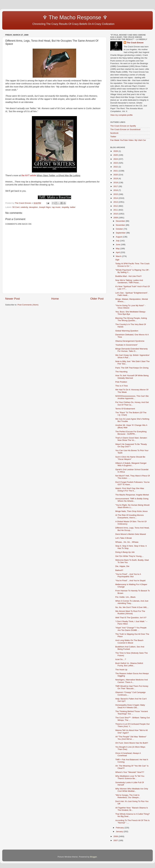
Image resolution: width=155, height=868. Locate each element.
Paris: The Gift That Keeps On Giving (132, 368)
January (120, 831)
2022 (116, 167)
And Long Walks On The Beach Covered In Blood (129, 641)
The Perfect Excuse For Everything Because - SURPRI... (131, 433)
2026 (116, 151)
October (120, 229)
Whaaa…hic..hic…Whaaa (127, 542)
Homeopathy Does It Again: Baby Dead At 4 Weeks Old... (130, 706)
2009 (116, 218)
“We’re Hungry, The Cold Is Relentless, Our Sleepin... (128, 796)
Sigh (117, 260)
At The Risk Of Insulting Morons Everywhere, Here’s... (130, 516)
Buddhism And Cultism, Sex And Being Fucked (130, 648)
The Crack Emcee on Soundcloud (125, 129)
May (118, 249)
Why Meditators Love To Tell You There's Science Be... (130, 777)
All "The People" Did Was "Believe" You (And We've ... (131, 738)
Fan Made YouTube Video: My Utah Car (128, 140)
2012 (116, 206)
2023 (116, 163)
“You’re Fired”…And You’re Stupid (130, 581)
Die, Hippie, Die (122, 566)
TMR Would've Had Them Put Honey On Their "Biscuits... (132, 687)
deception (33, 207)
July (118, 241)
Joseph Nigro (45, 207)
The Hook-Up (121, 670)
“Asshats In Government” (127, 345)
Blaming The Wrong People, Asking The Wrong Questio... (131, 319)
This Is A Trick (122, 386)
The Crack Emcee (135, 43)
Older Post (97, 299)
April (118, 252)
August (119, 237)
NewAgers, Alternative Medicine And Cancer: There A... (132, 681)
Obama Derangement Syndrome (130, 341)
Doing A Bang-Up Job (125, 552)
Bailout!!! (119, 570)
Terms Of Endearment (125, 409)
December (121, 221)
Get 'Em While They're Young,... (130, 556)
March (119, 256)
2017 (116, 186)
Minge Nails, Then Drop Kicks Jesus (132, 511)
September (121, 233)
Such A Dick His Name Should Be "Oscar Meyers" (130, 458)
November (121, 225)
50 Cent (16, 207)
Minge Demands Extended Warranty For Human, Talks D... (132, 350)
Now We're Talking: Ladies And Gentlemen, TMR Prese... (129, 281)
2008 (116, 836)
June (118, 245)
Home (55, 299)
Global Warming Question (127, 331)
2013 (116, 202)
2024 (116, 159)
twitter (73, 207)
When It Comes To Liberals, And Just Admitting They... (132, 602)
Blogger (93, 857)
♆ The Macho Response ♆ (57, 17)
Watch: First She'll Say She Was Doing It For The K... (130, 490)
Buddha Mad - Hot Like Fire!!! (128, 276)
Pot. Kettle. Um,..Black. (126, 597)
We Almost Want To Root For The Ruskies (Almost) (130, 612)
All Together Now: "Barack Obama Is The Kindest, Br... (132, 809)
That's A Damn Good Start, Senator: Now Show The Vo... (131, 439)
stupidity (65, 207)
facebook (114, 133)
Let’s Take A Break (124, 538)
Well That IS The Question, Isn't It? (131, 618)
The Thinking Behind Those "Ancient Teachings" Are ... (132, 713)
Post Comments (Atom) (28, 305)
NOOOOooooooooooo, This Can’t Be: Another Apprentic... (132, 397)
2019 (116, 178)
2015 (116, 194)
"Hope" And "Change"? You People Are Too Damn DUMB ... (131, 629)
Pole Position (121, 382)
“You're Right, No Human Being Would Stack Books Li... (132, 506)
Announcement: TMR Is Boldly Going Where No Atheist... (132, 500)
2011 (116, 210)
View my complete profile (121, 115)
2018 (116, 183)
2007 (116, 840)
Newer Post (13, 299)
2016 (116, 190)
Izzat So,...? (121, 659)
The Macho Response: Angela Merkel (132, 495)
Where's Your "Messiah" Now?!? (130, 772)
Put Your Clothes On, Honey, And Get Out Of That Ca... (132, 403)
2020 (116, 175)
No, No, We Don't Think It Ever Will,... (132, 607)
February (120, 828)
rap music (56, 207)
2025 (116, 155)
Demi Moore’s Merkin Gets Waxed (131, 534)
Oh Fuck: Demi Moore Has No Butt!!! (132, 743)
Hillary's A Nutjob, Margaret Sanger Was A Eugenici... (131, 464)
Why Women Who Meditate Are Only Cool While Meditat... (132, 790)
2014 (116, 198)
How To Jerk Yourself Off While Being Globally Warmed (132, 377)
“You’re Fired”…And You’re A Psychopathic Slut (128, 575)
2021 (116, 171)
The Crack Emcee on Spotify (123, 126)
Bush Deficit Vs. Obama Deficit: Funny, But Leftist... (129, 664)
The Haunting (121, 372)
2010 (116, 214)
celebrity (24, 207)
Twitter (113, 137)
